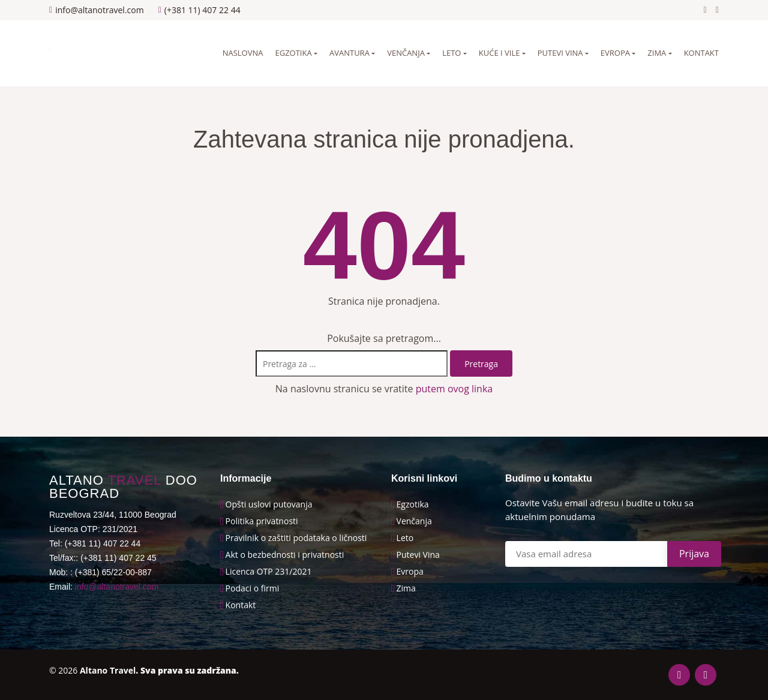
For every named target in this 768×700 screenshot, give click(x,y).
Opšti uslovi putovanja (269, 504)
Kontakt (701, 53)
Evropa (615, 53)
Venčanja (406, 53)
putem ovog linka (454, 389)
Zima (657, 53)
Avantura (349, 53)
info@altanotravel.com (117, 587)
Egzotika (293, 53)
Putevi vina (560, 53)
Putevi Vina (418, 555)
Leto (451, 53)
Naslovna (243, 53)
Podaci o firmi (253, 588)
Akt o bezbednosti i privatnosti (285, 555)
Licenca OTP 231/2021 (269, 572)
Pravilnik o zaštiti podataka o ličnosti (296, 538)
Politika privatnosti (262, 521)
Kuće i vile (499, 53)
